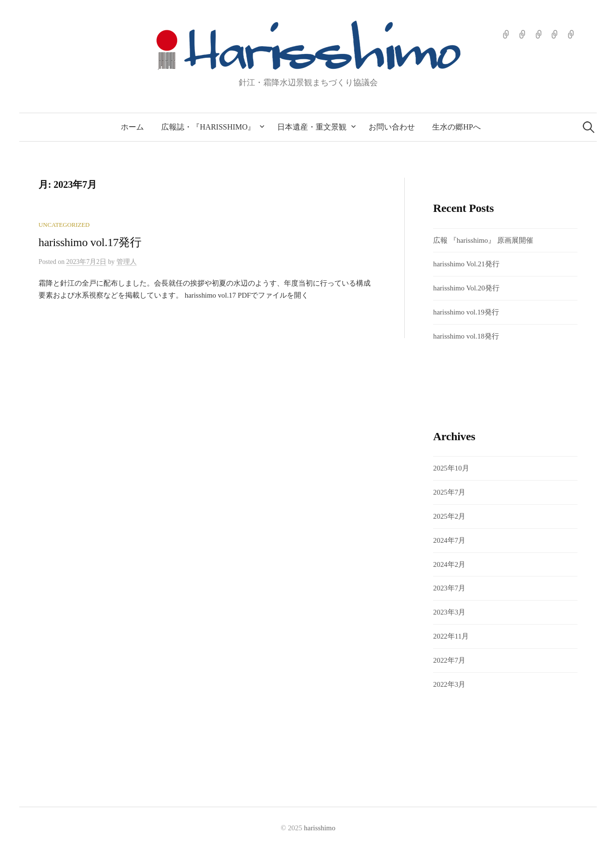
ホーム (132, 127)
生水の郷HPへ (456, 127)
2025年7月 (449, 492)
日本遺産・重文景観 (312, 127)
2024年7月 (449, 540)
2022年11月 (451, 636)
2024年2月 (449, 564)
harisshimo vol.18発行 (466, 336)
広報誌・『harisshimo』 (208, 127)
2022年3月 (449, 684)
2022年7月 (449, 660)
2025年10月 (451, 468)
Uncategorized (64, 225)
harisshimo (320, 828)
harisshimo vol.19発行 (466, 312)
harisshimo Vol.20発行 (466, 288)
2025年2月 (449, 516)
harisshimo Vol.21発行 (466, 264)
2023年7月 (449, 588)
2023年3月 (449, 612)
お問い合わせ (392, 127)
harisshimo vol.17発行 (90, 242)
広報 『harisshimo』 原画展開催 (487, 240)
